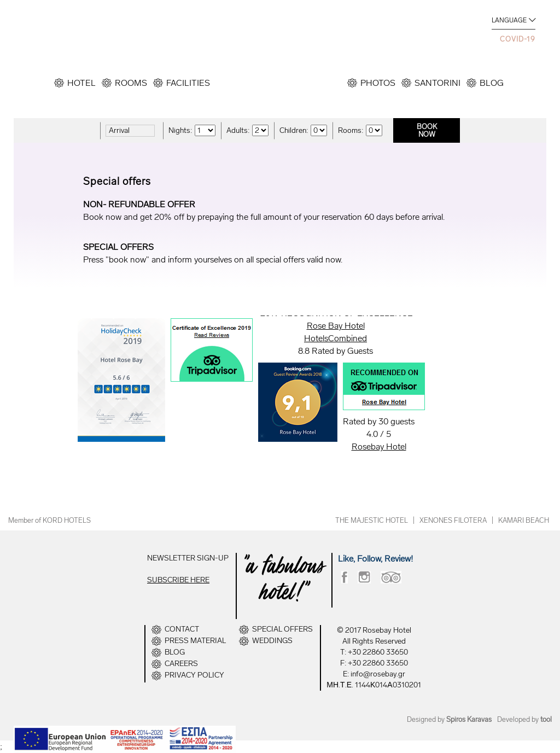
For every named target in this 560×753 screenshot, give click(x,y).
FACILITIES (188, 83)
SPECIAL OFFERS (282, 629)
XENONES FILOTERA (453, 520)
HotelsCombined (336, 338)
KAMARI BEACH (524, 520)
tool (546, 719)
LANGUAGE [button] (509, 20)
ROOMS (131, 83)
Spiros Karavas (469, 719)
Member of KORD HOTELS (49, 520)
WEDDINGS (272, 641)
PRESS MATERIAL (195, 641)
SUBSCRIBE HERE (178, 580)
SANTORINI (437, 83)
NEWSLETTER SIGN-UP (188, 558)
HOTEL (81, 83)
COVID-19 (518, 39)
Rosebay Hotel (379, 446)
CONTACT (182, 629)
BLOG (492, 83)
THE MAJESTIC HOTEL (372, 520)
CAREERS (181, 664)
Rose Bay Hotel (336, 326)
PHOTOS (378, 83)
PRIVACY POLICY (194, 675)
